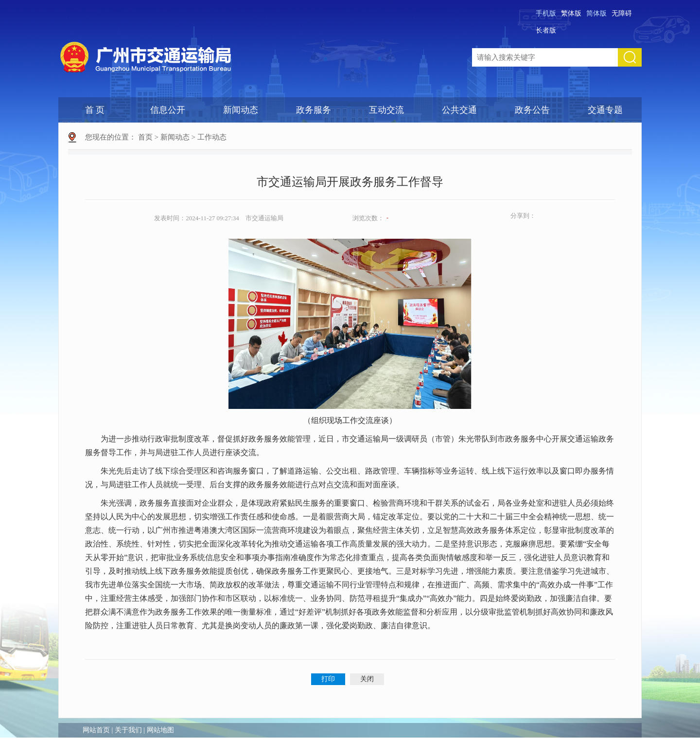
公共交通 (459, 110)
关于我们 (128, 730)
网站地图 (160, 730)
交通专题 (605, 110)
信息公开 (168, 110)
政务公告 (532, 110)
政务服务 (314, 110)
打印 (328, 679)
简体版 (596, 13)
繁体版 (571, 13)
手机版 (546, 13)
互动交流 (386, 110)
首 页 (95, 110)
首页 (145, 137)
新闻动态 (241, 110)
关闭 (367, 679)
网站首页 (96, 730)
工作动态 (212, 137)
